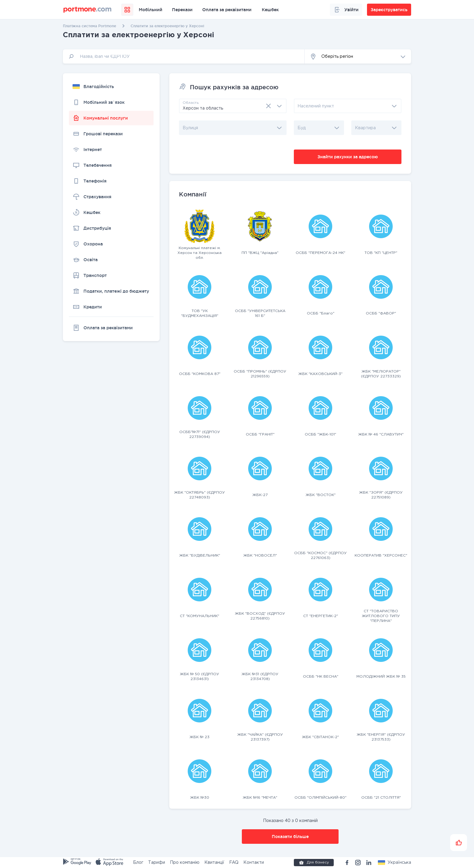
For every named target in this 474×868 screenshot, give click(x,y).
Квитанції (214, 863)
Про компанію (185, 863)
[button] (358, 56)
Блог (138, 863)
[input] (184, 56)
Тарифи (157, 863)
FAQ (234, 863)
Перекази (182, 10)
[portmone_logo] (88, 10)
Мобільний (151, 10)
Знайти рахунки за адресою (348, 157)
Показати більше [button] (290, 837)
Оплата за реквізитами (227, 10)
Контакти (254, 863)
